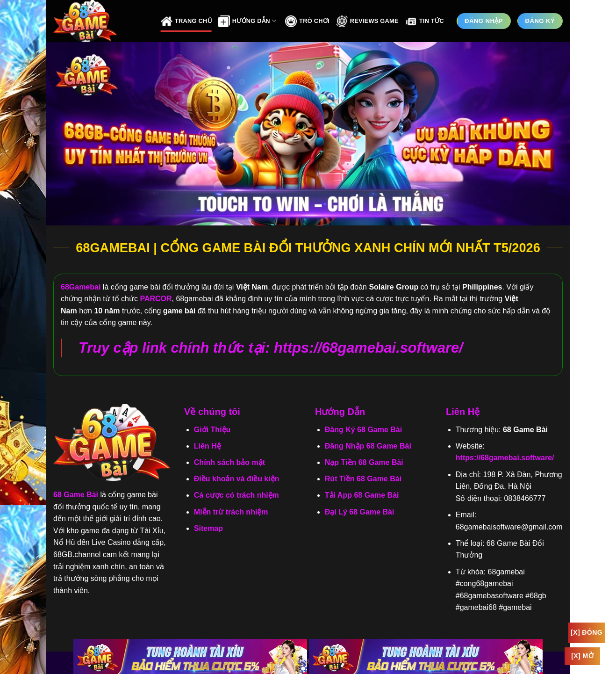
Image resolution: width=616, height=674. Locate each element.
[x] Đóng (587, 632)
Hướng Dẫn (247, 21)
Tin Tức (425, 21)
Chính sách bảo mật (229, 462)
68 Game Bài (76, 495)
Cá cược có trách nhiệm (236, 495)
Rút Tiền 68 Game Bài (363, 479)
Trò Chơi (307, 21)
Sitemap (208, 528)
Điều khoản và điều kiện (237, 479)
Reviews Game (367, 21)
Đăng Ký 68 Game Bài (363, 430)
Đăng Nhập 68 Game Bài (368, 446)
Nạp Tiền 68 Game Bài (364, 462)
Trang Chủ (186, 21)
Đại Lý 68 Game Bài (360, 512)
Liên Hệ (208, 446)
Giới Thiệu (212, 430)
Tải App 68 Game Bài (362, 495)
